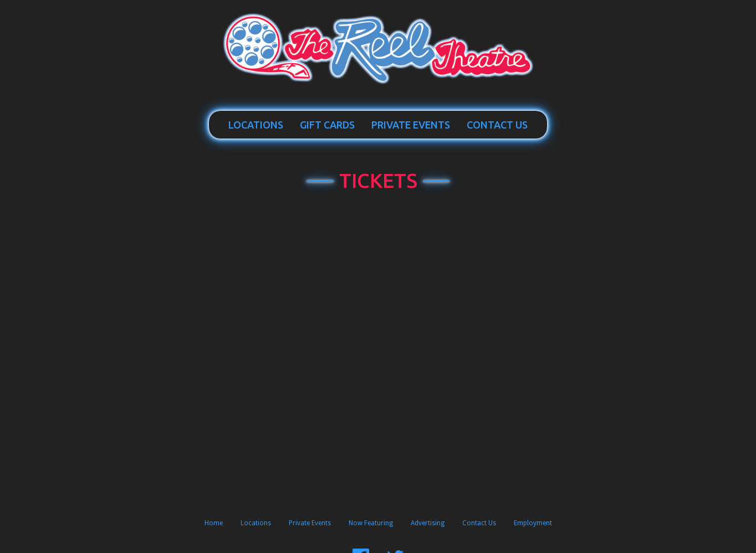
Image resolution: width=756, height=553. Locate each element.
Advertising (428, 523)
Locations (256, 125)
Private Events (411, 125)
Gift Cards (327, 125)
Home (214, 523)
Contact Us (497, 125)
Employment (533, 523)
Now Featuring (371, 523)
